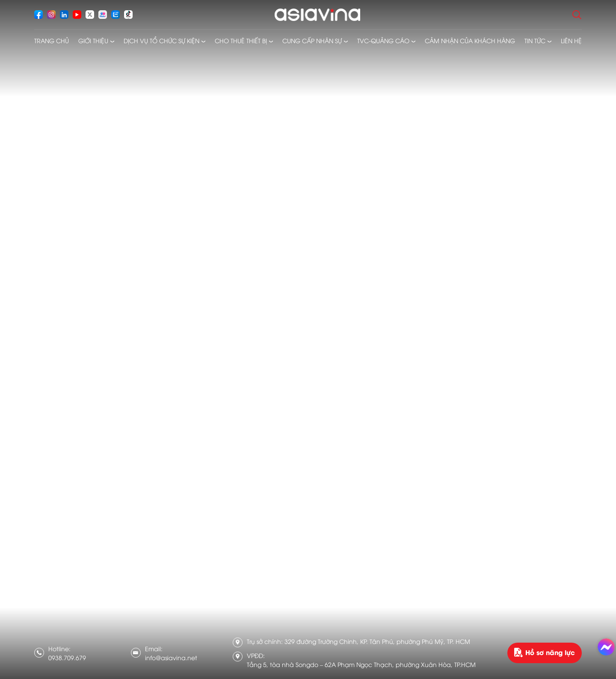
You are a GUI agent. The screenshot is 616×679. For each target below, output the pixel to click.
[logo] (317, 15)
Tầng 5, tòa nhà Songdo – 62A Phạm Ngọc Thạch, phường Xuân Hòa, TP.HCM (361, 664)
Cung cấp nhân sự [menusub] (312, 40)
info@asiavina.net (171, 657)
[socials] (38, 15)
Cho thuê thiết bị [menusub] (241, 40)
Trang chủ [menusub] (52, 40)
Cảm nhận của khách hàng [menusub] (470, 40)
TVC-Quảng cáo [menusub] (383, 40)
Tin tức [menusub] (535, 40)
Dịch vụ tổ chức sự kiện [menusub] (161, 40)
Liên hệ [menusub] (571, 40)
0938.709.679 (67, 657)
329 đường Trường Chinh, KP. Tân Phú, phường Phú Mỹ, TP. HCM (377, 641)
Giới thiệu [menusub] (93, 40)
